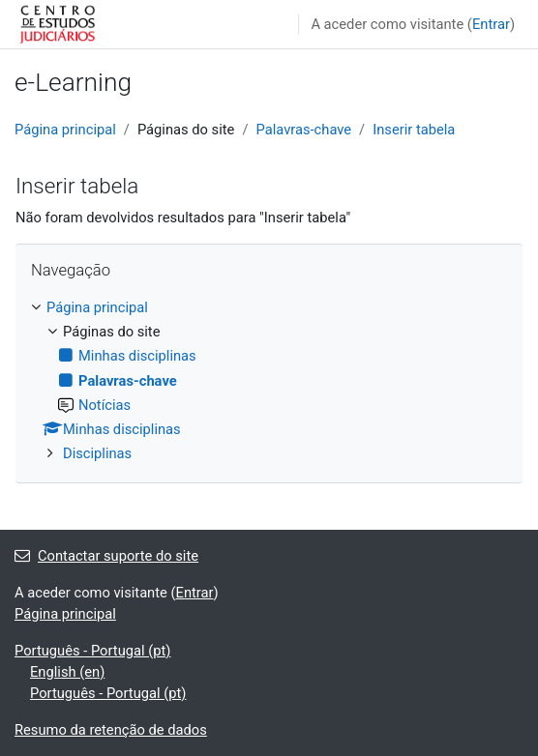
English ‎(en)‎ (67, 672)
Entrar (491, 24)
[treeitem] (269, 380)
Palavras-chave (303, 130)
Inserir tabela (414, 130)
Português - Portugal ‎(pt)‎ (92, 651)
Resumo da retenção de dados (111, 730)
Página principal (65, 130)
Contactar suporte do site (106, 556)
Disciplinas (97, 453)
